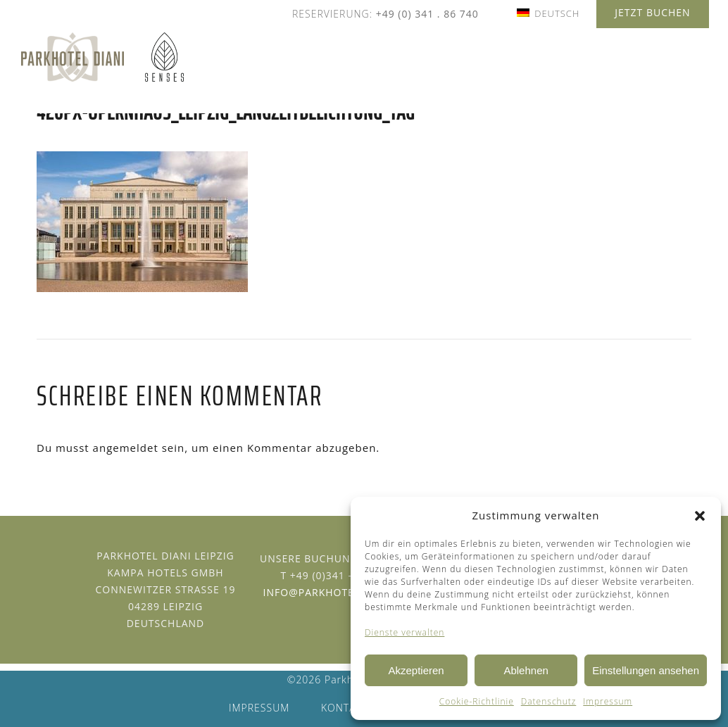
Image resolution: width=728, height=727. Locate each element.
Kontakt (345, 708)
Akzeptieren (416, 670)
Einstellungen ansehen (646, 670)
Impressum (608, 701)
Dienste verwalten (404, 632)
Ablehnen (526, 670)
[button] (700, 516)
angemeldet (126, 448)
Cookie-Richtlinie (477, 701)
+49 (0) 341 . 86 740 (427, 14)
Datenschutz (549, 701)
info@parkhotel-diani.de (337, 592)
